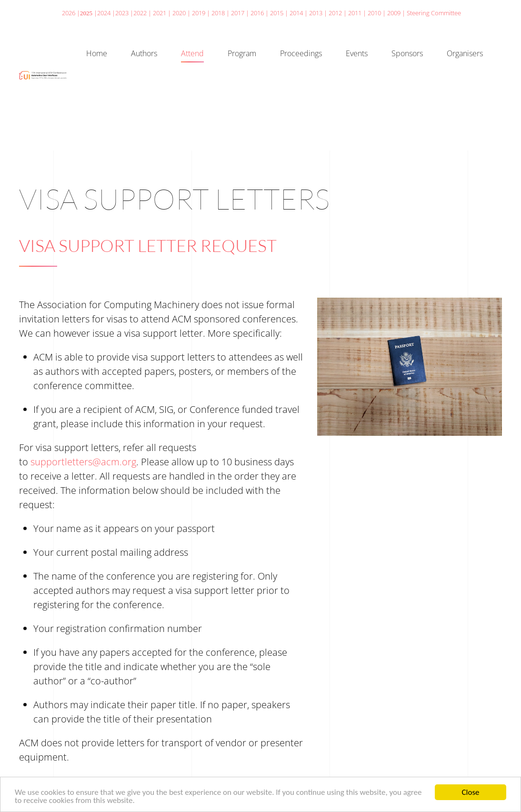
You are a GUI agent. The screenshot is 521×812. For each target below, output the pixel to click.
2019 (199, 13)
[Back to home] (43, 75)
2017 (238, 13)
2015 (277, 13)
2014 (296, 13)
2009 (394, 13)
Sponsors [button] (407, 53)
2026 (69, 13)
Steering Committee (434, 13)
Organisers (465, 53)
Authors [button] (144, 53)
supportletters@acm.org (83, 462)
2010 (374, 13)
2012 (335, 13)
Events (357, 53)
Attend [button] (192, 53)
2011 (355, 13)
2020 (179, 13)
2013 (316, 13)
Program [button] (242, 53)
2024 (104, 13)
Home (97, 53)
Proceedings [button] (301, 53)
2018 (218, 13)
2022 (140, 13)
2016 (257, 13)
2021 (160, 13)
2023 (122, 13)
